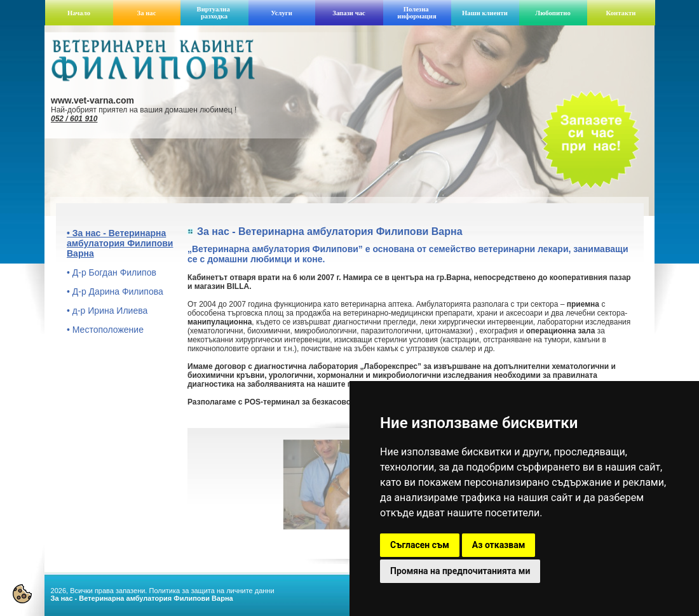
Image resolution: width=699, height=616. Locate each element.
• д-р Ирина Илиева (107, 311)
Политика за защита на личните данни (211, 591)
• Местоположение (105, 330)
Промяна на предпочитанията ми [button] (460, 571)
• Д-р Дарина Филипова (115, 291)
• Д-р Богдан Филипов (112, 272)
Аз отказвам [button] (499, 545)
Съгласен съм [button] (420, 545)
